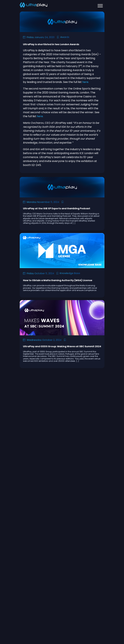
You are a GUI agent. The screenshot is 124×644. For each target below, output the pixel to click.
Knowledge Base (70, 273)
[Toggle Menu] (100, 6)
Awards (65, 37)
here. (86, 82)
